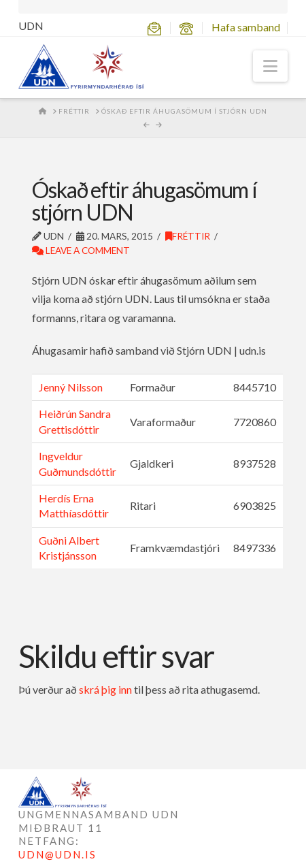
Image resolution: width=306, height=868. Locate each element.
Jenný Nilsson (71, 387)
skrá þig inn (105, 689)
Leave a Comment (81, 250)
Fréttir (188, 236)
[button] (270, 66)
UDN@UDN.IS (57, 854)
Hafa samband (246, 27)
